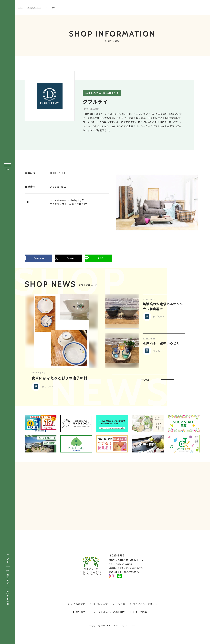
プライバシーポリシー (145, 608)
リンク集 (120, 608)
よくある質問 (78, 608)
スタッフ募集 (140, 615)
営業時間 (7, 598)
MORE (157, 381)
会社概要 (81, 615)
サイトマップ (100, 608)
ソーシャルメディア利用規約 (109, 615)
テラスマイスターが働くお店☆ (67, 204)
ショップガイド (34, 7)
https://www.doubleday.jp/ (66, 200)
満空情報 (7, 577)
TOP (8, 559)
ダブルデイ (51, 7)
